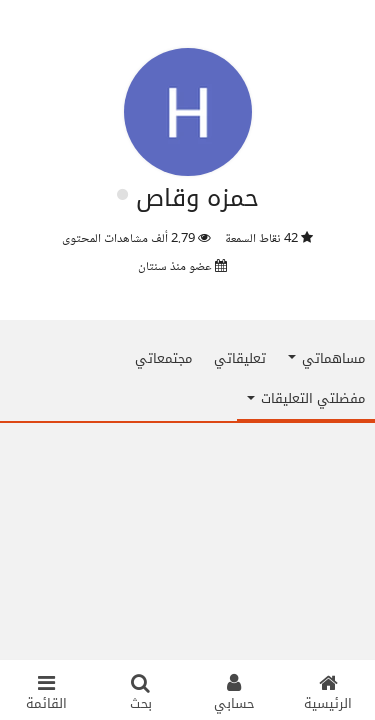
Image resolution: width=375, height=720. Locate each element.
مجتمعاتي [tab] (163, 358)
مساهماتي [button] (326, 358)
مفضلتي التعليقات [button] (306, 398)
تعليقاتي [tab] (240, 358)
